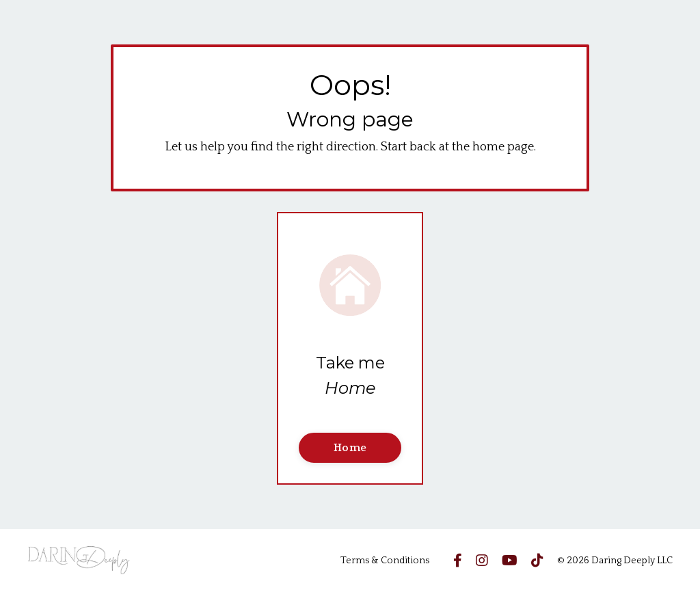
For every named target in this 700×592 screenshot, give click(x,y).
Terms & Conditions (385, 561)
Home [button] (350, 448)
